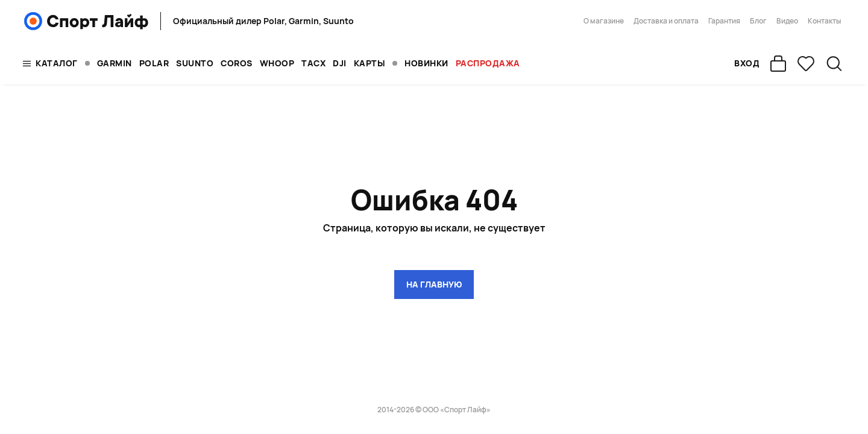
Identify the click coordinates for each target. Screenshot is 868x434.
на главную (434, 284)
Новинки (426, 63)
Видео (787, 21)
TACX (313, 63)
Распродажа (488, 63)
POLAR (154, 63)
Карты (370, 63)
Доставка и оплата (666, 21)
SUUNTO (195, 63)
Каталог (57, 63)
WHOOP (277, 63)
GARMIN (115, 63)
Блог (758, 21)
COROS (237, 63)
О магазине (604, 21)
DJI (340, 63)
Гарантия (724, 21)
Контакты (825, 21)
